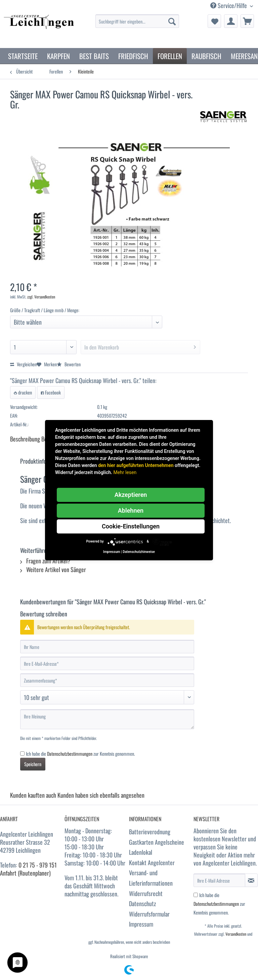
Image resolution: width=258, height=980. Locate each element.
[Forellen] (170, 56)
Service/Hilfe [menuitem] (229, 6)
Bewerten (69, 364)
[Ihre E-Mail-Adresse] (107, 663)
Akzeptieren (131, 495)
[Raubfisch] (206, 56)
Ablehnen (131, 510)
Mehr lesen (125, 472)
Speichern (33, 764)
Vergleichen (23, 364)
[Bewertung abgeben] (107, 697)
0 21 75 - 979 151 (38, 865)
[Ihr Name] (107, 647)
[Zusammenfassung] (107, 680)
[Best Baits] (94, 56)
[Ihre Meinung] (107, 719)
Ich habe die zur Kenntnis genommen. (80, 754)
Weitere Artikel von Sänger (53, 569)
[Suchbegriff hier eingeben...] (137, 21)
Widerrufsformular (149, 914)
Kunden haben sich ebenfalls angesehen (101, 795)
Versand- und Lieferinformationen (151, 878)
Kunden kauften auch (33, 795)
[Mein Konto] (231, 21)
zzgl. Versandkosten (41, 297)
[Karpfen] (58, 56)
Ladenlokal (141, 852)
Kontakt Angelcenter (152, 862)
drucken (23, 392)
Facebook (51, 392)
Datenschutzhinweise (139, 552)
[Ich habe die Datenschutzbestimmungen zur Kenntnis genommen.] (22, 754)
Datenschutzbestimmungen (70, 754)
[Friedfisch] (133, 56)
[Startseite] (23, 56)
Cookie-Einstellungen (131, 526)
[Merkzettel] (214, 21)
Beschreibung (25, 439)
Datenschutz (142, 903)
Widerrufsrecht (146, 893)
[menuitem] (137, 25)
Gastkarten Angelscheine (157, 842)
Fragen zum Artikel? (45, 561)
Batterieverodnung (150, 832)
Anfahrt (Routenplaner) (25, 873)
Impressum (141, 924)
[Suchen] (172, 21)
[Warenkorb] (247, 21)
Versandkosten (236, 934)
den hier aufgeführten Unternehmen (136, 465)
